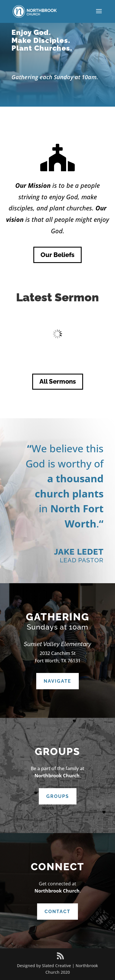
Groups (58, 796)
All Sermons (58, 381)
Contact (57, 912)
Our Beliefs (57, 255)
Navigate (57, 681)
